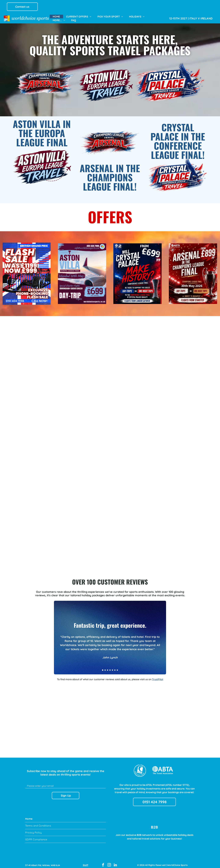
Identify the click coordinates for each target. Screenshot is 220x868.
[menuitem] (56, 17)
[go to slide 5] (112, 667)
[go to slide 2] (105, 667)
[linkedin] (115, 862)
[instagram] (109, 862)
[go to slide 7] (117, 667)
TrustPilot (158, 677)
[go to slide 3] (108, 667)
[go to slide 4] (110, 667)
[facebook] (103, 862)
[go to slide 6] (115, 667)
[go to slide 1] (103, 667)
